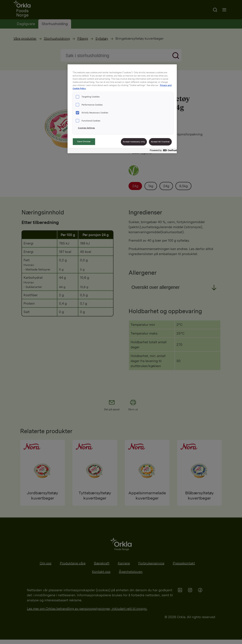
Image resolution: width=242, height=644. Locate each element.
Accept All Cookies (160, 142)
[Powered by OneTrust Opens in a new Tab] (162, 151)
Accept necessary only (134, 142)
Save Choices (84, 141)
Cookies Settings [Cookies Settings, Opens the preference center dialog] (86, 128)
